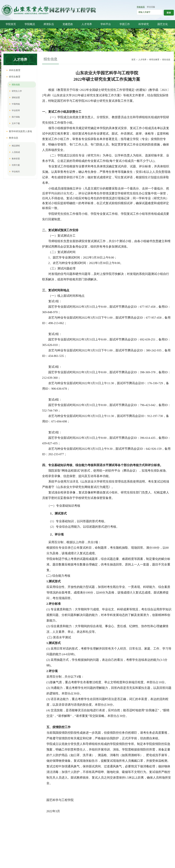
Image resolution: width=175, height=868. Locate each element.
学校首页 (141, 7)
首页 (133, 60)
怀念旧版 (151, 7)
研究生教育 (154, 60)
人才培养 (142, 60)
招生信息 (166, 60)
